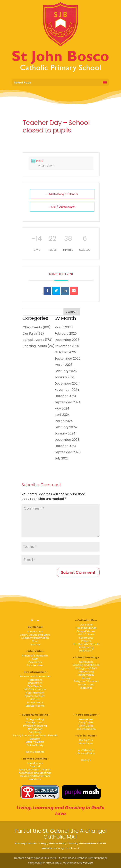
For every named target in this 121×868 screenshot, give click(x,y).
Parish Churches (86, 628)
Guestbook (86, 743)
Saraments (86, 638)
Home (35, 620)
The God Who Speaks (86, 644)
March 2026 (64, 327)
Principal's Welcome (35, 656)
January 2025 (65, 377)
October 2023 (65, 446)
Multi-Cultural (86, 634)
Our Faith (30, 334)
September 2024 (68, 402)
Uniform (35, 699)
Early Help (35, 732)
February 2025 (66, 371)
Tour (35, 641)
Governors (35, 662)
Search (86, 760)
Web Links (86, 688)
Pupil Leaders (35, 665)
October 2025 (65, 352)
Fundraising (86, 647)
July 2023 (61, 458)
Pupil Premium (35, 693)
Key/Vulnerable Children (35, 770)
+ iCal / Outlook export (62, 207)
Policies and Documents (35, 677)
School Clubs (86, 685)
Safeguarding (35, 719)
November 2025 (67, 346)
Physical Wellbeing (35, 726)
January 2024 (65, 433)
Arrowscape (85, 863)
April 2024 (62, 415)
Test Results (35, 686)
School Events (33, 340)
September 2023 (67, 452)
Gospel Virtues (86, 631)
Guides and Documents (35, 776)
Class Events (32, 327)
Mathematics (86, 675)
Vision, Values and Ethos (35, 635)
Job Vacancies (86, 729)
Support (35, 766)
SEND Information (35, 689)
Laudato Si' (86, 651)
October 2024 (65, 396)
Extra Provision (35, 742)
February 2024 (66, 427)
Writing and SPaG (86, 668)
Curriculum (86, 662)
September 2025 (67, 358)
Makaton (35, 739)
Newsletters (86, 719)
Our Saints (86, 625)
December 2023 (67, 440)
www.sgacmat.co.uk (66, 848)
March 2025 (64, 365)
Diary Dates (86, 722)
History (86, 678)
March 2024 (64, 421)
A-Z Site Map (86, 750)
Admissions (35, 680)
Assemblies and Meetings (35, 773)
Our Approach (35, 722)
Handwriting (86, 672)
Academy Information (35, 638)
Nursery (35, 645)
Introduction (35, 631)
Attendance (35, 729)
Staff (35, 659)
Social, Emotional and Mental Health (35, 735)
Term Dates (86, 726)
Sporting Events (35, 346)
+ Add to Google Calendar (62, 194)
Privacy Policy (86, 753)
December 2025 (67, 340)
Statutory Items (35, 706)
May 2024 (62, 408)
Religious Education (86, 681)
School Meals (35, 702)
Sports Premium (35, 696)
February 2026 (66, 334)
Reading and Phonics (86, 665)
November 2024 (67, 390)
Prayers (86, 641)
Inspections (35, 683)
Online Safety (35, 745)
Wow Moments (35, 752)
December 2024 (67, 383)
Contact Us (86, 740)
